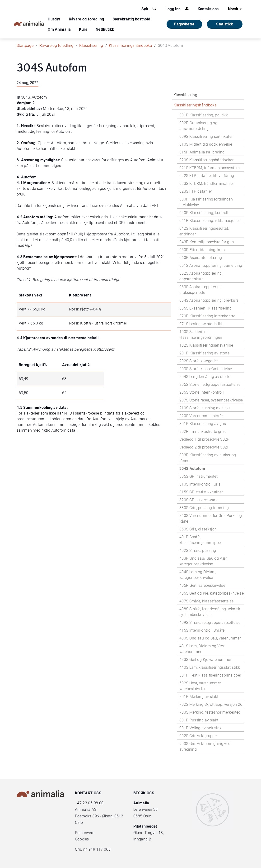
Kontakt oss (208, 9)
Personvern (85, 833)
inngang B (142, 839)
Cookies (82, 839)
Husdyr (54, 19)
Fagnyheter (184, 24)
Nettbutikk (105, 29)
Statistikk (225, 24)
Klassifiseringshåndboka (130, 45)
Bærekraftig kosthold (131, 19)
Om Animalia (59, 29)
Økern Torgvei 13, (149, 833)
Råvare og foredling (86, 19)
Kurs (83, 29)
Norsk (235, 9)
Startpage (25, 45)
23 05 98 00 (93, 803)
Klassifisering (91, 45)
